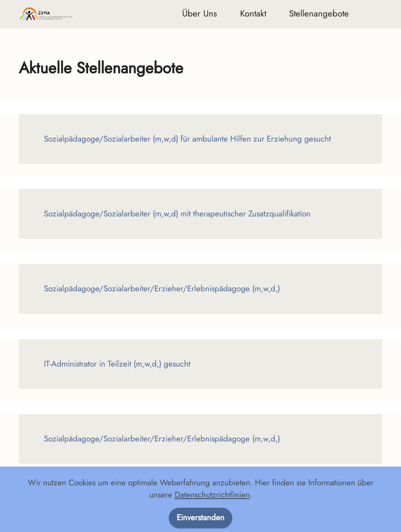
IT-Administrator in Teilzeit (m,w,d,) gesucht (117, 364)
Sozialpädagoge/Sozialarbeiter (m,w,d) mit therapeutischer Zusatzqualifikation (177, 214)
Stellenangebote (319, 13)
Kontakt (253, 13)
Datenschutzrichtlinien (212, 516)
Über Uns (200, 13)
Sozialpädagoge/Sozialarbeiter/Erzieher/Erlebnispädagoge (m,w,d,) (162, 289)
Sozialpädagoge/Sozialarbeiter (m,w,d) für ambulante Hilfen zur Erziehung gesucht (187, 139)
